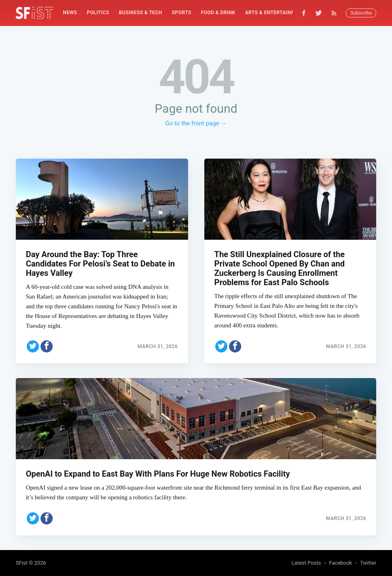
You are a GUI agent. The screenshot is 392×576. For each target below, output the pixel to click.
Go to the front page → (196, 123)
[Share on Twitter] (33, 344)
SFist (22, 563)
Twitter (368, 563)
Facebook (341, 563)
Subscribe (361, 13)
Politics (98, 13)
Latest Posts (306, 563)
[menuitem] (70, 13)
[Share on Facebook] (47, 344)
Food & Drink (218, 13)
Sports (182, 13)
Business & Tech (140, 13)
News (70, 13)
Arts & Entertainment (275, 13)
